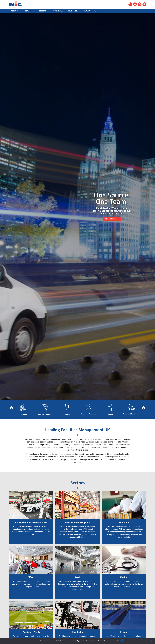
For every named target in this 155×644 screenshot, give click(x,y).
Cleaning (23, 414)
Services (30, 11)
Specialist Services (45, 414)
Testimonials (58, 11)
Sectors (44, 11)
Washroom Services (88, 414)
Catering (110, 414)
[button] (12, 408)
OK (122, 641)
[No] (152, 641)
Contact (86, 11)
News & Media (73, 11)
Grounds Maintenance (132, 414)
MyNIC (96, 11)
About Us (16, 11)
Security (67, 414)
